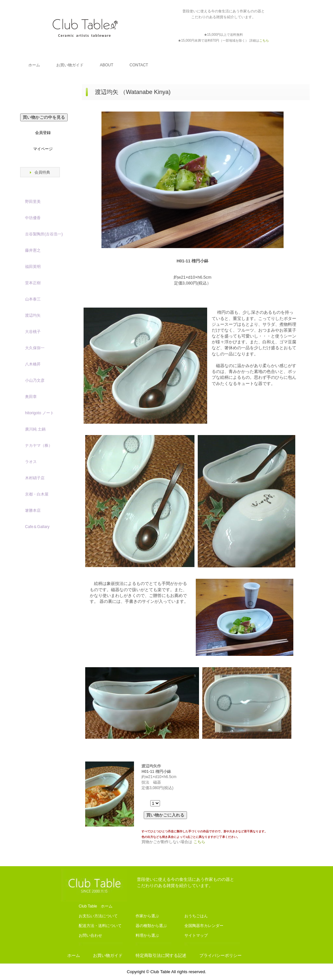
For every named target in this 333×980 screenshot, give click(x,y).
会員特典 (42, 172)
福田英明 (33, 267)
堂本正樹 (33, 283)
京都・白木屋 (39, 494)
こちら (199, 842)
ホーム (34, 65)
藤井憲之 (33, 250)
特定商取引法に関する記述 (161, 955)
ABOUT (107, 65)
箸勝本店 (33, 510)
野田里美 (33, 202)
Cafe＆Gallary (37, 527)
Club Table (85, 28)
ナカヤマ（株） (39, 445)
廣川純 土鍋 (35, 429)
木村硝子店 (35, 478)
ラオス (31, 462)
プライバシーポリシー (220, 955)
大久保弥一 (35, 348)
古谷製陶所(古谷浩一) (44, 234)
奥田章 (31, 397)
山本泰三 (33, 299)
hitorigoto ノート (40, 413)
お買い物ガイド (70, 65)
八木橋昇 (33, 364)
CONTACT (139, 65)
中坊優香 (33, 218)
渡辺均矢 (33, 315)
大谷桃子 (33, 332)
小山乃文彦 (35, 380)
